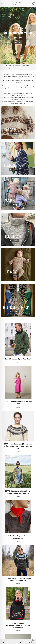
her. (25, 96)
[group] (18, 36)
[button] (34, 36)
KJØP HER (18, 43)
